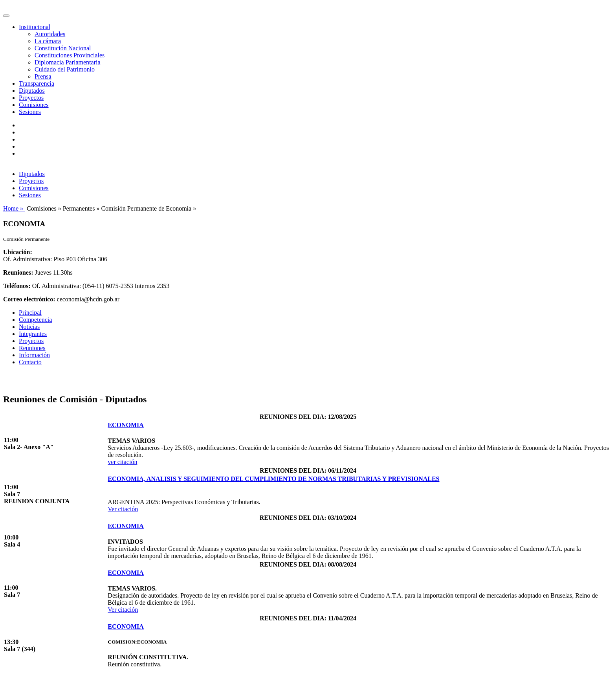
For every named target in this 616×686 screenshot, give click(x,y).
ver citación (122, 462)
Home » (14, 208)
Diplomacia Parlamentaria (67, 62)
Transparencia (37, 83)
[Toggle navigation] (6, 16)
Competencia (35, 320)
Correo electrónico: (29, 299)
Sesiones (30, 112)
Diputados (32, 91)
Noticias (29, 327)
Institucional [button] (35, 27)
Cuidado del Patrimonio (65, 69)
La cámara (48, 41)
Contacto (30, 362)
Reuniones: (18, 272)
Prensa (43, 76)
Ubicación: (18, 252)
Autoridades (50, 34)
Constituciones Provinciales (70, 55)
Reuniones (32, 348)
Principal (30, 313)
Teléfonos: (17, 286)
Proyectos (31, 98)
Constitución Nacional (63, 48)
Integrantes (33, 334)
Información (34, 355)
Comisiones (34, 105)
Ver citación (123, 509)
